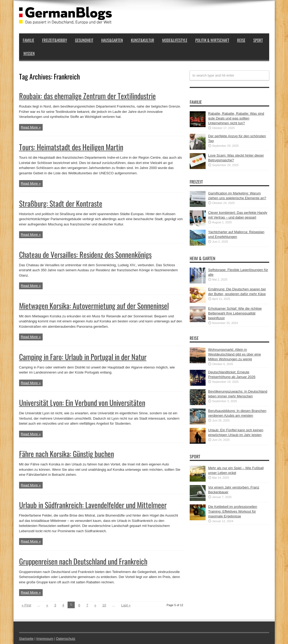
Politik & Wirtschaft (212, 40)
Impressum (45, 639)
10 (104, 605)
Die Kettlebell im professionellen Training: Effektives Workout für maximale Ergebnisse (233, 511)
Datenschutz (66, 639)
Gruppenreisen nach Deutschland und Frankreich (83, 561)
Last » (126, 605)
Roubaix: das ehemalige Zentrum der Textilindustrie (87, 96)
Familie (28, 40)
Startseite (26, 639)
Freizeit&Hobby (55, 40)
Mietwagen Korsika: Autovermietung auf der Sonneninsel (94, 306)
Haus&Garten (112, 40)
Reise (241, 40)
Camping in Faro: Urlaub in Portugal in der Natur (83, 357)
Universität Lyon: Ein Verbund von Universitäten (82, 403)
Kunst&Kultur (143, 40)
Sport (258, 40)
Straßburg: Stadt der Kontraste (61, 203)
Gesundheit (84, 40)
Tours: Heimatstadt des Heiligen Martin (71, 147)
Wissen (29, 53)
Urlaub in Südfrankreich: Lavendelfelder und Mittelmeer (93, 505)
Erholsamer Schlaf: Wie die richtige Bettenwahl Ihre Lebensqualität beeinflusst (235, 313)
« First (26, 605)
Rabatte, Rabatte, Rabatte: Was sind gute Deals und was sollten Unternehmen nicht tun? (236, 118)
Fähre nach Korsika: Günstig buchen (67, 454)
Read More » (31, 127)
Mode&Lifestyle (175, 40)
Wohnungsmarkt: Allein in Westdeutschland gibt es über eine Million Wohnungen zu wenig (235, 354)
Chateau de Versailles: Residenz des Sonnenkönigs (85, 254)
